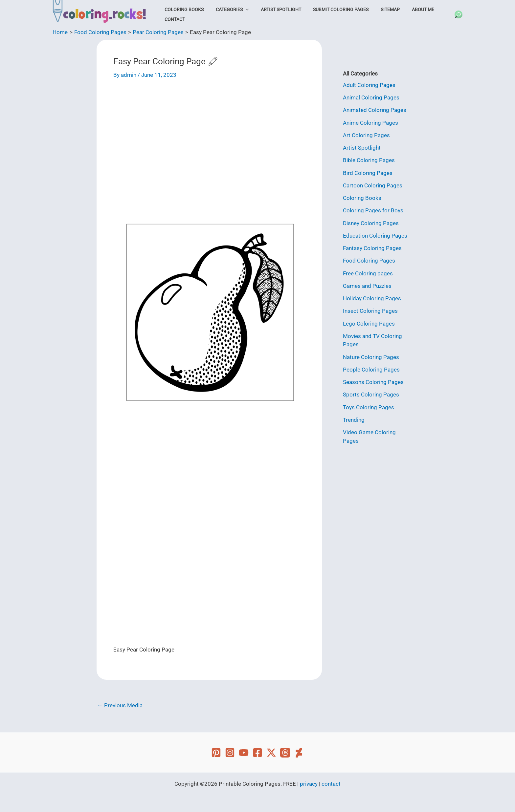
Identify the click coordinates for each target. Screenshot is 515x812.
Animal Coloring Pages (371, 97)
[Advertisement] (209, 136)
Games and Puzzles (367, 286)
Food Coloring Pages (369, 261)
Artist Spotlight (273, 10)
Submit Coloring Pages (330, 10)
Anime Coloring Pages (370, 123)
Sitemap (376, 10)
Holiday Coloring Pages (372, 298)
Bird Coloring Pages (368, 173)
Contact (173, 19)
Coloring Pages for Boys (373, 210)
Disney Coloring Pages (371, 223)
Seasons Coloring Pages (373, 382)
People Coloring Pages (371, 370)
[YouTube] (244, 753)
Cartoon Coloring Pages (373, 185)
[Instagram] (230, 753)
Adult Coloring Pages (369, 85)
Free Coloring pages (368, 273)
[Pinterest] (216, 753)
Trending (354, 420)
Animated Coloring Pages (375, 110)
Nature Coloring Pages (371, 357)
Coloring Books (182, 10)
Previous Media (120, 705)
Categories (227, 10)
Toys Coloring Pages (369, 407)
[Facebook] (257, 753)
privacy (309, 784)
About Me (406, 10)
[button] (241, 10)
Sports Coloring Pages (371, 395)
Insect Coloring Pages (370, 311)
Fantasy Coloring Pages (372, 248)
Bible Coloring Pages (369, 160)
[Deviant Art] (299, 753)
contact (331, 784)
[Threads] (285, 753)
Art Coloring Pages (366, 135)
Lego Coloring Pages (369, 324)
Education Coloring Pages (375, 236)
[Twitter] (271, 753)
